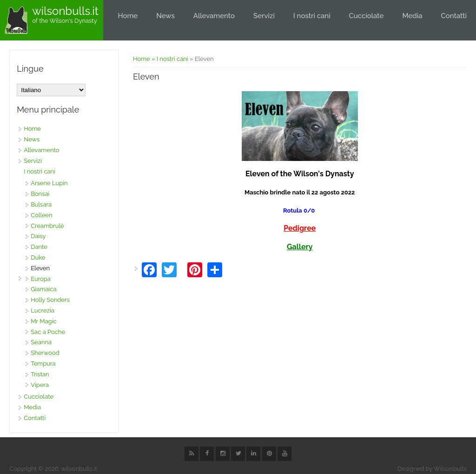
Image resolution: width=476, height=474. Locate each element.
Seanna (41, 342)
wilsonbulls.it (65, 11)
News (165, 16)
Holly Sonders (50, 300)
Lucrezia (43, 310)
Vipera (40, 385)
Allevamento (214, 16)
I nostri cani (312, 16)
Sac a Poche (48, 332)
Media (412, 16)
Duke (38, 257)
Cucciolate (367, 16)
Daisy (38, 236)
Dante (39, 247)
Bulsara (41, 204)
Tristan (40, 374)
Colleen (42, 215)
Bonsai (40, 194)
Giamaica (43, 289)
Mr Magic (43, 321)
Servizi (264, 16)
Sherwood (45, 353)
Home (128, 16)
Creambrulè (47, 226)
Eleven (40, 268)
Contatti (454, 16)
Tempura (43, 364)
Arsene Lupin (49, 183)
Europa (41, 279)
